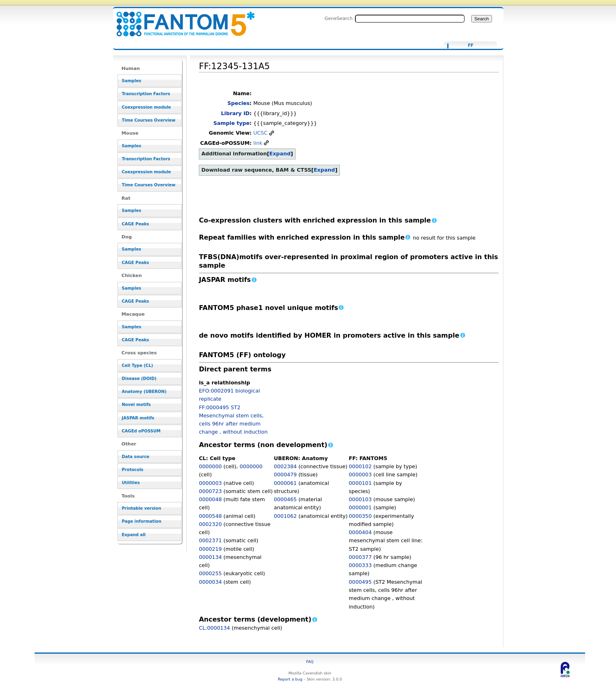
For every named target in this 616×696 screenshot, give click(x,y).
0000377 (360, 557)
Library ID (235, 113)
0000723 (210, 491)
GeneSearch (338, 18)
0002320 (210, 524)
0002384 (285, 466)
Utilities (131, 483)
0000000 (210, 466)
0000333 (360, 565)
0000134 (210, 557)
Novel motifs (136, 405)
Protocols (133, 470)
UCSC (260, 133)
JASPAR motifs (138, 418)
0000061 (285, 483)
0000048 (210, 499)
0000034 (210, 582)
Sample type (232, 123)
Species (238, 103)
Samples (132, 81)
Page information (142, 521)
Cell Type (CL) (138, 365)
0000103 (360, 499)
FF (471, 46)
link (258, 143)
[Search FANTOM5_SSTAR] (410, 19)
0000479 (285, 475)
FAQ (310, 662)
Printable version (142, 508)
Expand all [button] (134, 535)
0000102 (360, 466)
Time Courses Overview (149, 120)
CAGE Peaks (136, 224)
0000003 (210, 483)
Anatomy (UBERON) (144, 392)
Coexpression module (147, 107)
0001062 (285, 516)
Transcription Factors (146, 94)
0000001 (360, 507)
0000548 (210, 516)
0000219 (210, 549)
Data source (136, 457)
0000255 (210, 573)
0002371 (210, 540)
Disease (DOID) (139, 379)
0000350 (360, 516)
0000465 (285, 499)
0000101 (360, 483)
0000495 (360, 582)
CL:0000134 (214, 628)
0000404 (360, 532)
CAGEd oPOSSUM (141, 431)
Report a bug (290, 679)
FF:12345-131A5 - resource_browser (181, 19)
